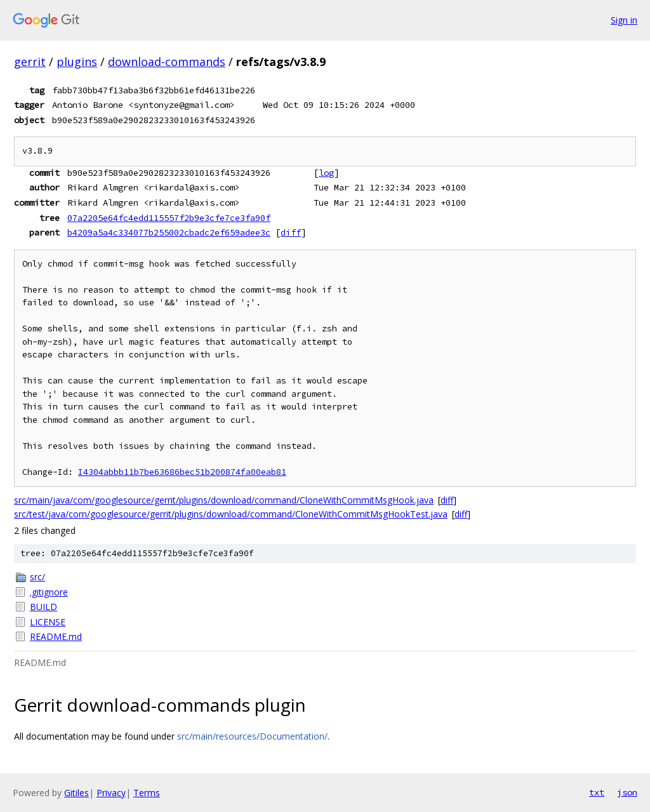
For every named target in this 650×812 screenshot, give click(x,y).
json (627, 792)
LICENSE (48, 622)
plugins (77, 62)
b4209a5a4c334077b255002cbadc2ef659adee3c (169, 232)
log (326, 173)
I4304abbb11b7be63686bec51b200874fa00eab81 (182, 472)
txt (597, 792)
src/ (37, 577)
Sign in (624, 20)
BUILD (43, 607)
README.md (56, 636)
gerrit (30, 62)
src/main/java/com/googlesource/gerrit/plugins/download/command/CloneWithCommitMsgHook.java (224, 500)
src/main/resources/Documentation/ (252, 736)
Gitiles (76, 793)
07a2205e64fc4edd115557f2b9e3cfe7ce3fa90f (169, 218)
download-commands (167, 62)
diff (291, 232)
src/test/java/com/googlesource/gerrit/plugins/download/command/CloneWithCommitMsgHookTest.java (231, 514)
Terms (147, 793)
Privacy (111, 793)
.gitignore (49, 592)
